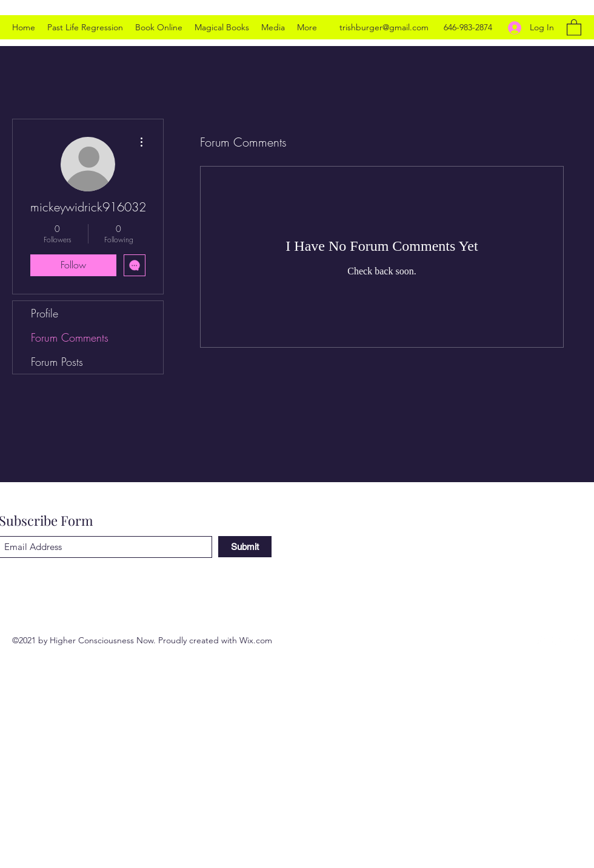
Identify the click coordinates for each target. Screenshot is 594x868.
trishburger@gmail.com (384, 27)
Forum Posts (57, 362)
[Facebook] (576, 640)
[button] (574, 27)
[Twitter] (539, 640)
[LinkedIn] (558, 640)
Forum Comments (70, 337)
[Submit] (245, 547)
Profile (45, 313)
